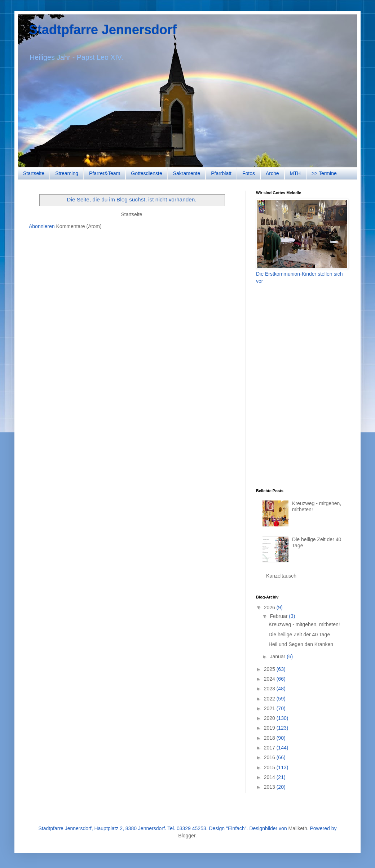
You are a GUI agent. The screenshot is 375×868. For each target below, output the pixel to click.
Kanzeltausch (281, 576)
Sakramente (187, 173)
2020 (270, 718)
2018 (270, 738)
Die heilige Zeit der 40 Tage (299, 635)
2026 (270, 607)
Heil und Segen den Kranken (301, 644)
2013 (270, 787)
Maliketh (298, 828)
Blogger (187, 836)
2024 (270, 679)
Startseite (34, 173)
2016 (270, 757)
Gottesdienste (146, 173)
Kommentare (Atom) (79, 226)
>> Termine (324, 173)
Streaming (67, 173)
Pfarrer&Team (105, 173)
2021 (270, 708)
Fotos (249, 173)
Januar (278, 656)
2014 (270, 777)
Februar (279, 616)
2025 (270, 669)
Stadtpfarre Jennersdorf (103, 30)
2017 (270, 748)
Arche (272, 173)
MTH (295, 173)
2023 (270, 689)
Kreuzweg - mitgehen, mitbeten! (304, 624)
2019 (270, 728)
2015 (270, 767)
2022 (270, 699)
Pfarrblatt (221, 173)
